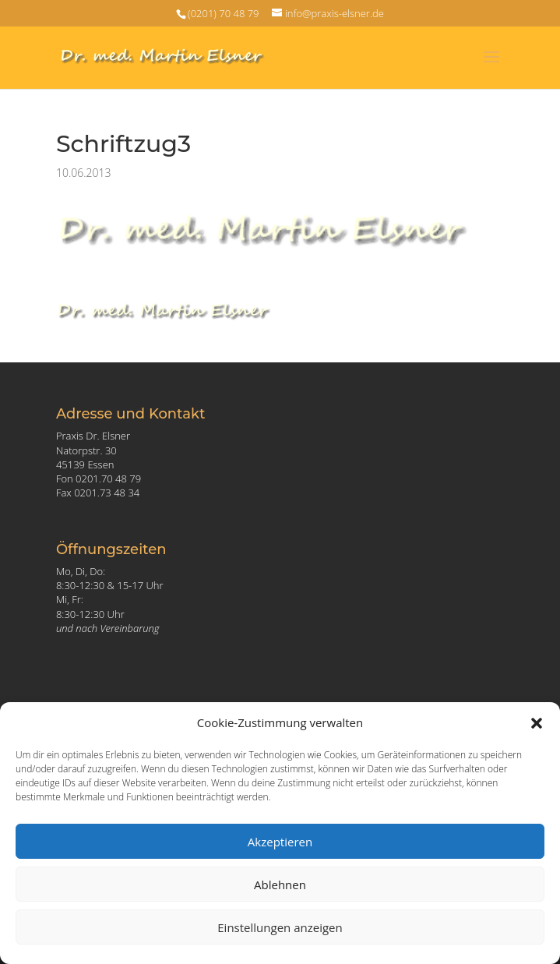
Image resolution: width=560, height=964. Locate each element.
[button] (537, 723)
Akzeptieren (280, 842)
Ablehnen (280, 885)
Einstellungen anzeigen (280, 927)
